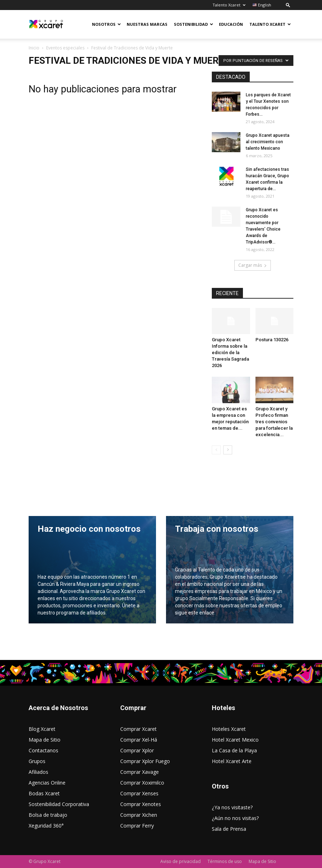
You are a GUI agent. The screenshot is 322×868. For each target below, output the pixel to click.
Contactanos (43, 750)
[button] (288, 5)
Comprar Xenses (139, 793)
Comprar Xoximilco (142, 783)
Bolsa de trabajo (48, 815)
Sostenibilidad (194, 24)
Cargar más (253, 265)
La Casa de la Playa (234, 750)
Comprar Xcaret (138, 729)
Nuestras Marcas (147, 24)
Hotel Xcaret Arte (232, 761)
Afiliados (38, 772)
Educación (231, 24)
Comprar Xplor (137, 750)
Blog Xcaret (42, 729)
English (262, 5)
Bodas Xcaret (44, 793)
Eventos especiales (65, 48)
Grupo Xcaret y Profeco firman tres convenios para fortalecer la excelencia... (274, 422)
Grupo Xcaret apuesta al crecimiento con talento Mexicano (268, 142)
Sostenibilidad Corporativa (59, 804)
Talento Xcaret (229, 5)
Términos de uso (225, 861)
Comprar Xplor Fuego (145, 761)
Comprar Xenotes (141, 804)
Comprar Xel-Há (139, 740)
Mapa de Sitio (45, 740)
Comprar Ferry (137, 826)
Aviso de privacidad (180, 861)
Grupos (37, 761)
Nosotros (106, 24)
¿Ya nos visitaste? (232, 807)
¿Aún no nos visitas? (235, 818)
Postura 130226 (272, 340)
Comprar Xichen (139, 815)
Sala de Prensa (229, 829)
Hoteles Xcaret (229, 729)
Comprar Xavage (140, 772)
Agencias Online (47, 783)
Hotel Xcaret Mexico (235, 740)
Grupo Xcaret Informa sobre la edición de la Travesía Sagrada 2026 (230, 353)
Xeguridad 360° (46, 826)
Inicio (34, 48)
